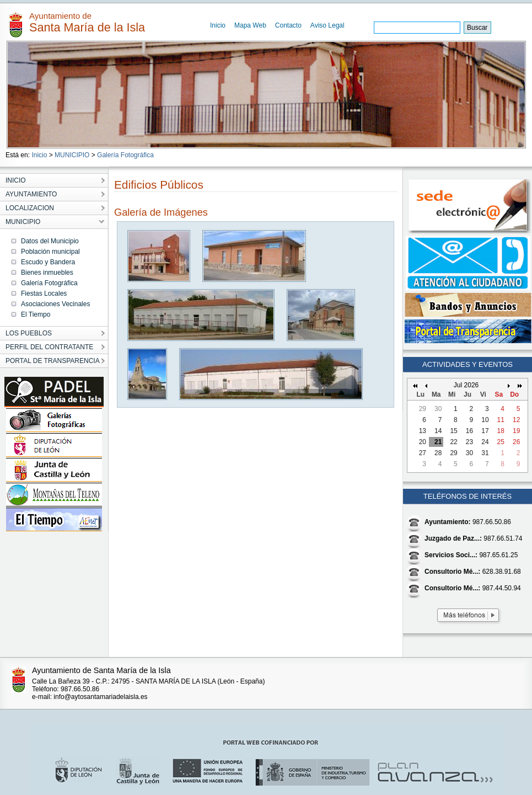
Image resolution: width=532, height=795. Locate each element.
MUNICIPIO (72, 155)
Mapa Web (250, 25)
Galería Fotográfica (125, 155)
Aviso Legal (327, 25)
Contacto (288, 25)
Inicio (218, 25)
